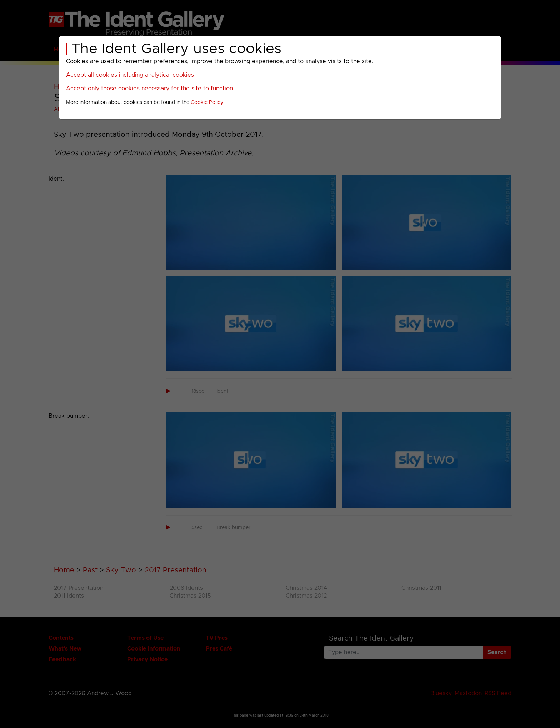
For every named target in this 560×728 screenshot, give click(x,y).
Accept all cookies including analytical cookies (130, 75)
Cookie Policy (207, 102)
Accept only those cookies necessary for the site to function (149, 89)
